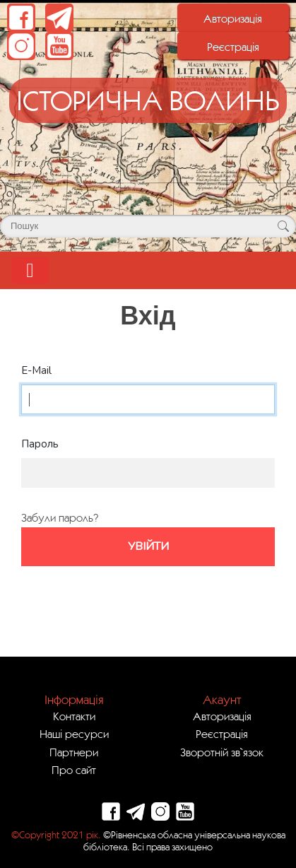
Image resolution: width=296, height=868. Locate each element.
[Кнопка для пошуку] (283, 226)
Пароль (40, 444)
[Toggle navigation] (30, 270)
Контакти (74, 716)
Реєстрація (233, 47)
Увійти (148, 546)
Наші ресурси (74, 734)
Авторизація (233, 18)
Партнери (74, 752)
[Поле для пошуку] (148, 226)
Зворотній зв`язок (222, 752)
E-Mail (36, 370)
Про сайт (74, 770)
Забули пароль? (60, 517)
